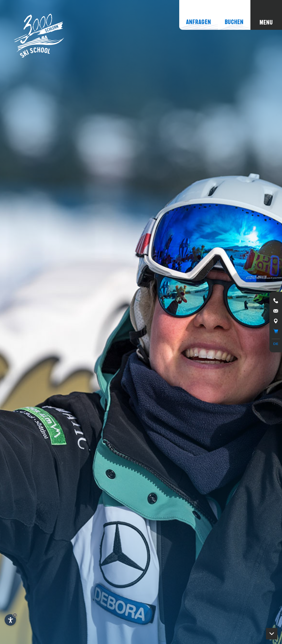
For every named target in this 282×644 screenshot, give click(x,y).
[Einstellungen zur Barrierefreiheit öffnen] (10, 620)
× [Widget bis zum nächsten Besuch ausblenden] (15, 615)
